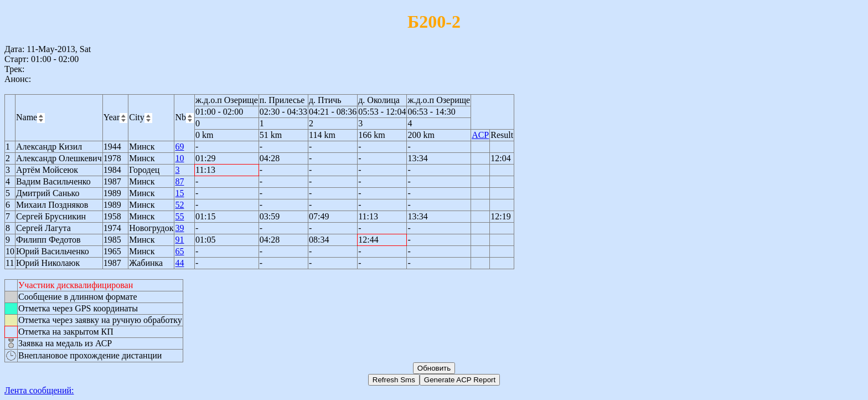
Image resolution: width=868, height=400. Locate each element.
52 (179, 205)
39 (179, 228)
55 (179, 216)
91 (179, 240)
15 (179, 193)
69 (179, 147)
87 (179, 181)
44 (179, 263)
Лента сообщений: (39, 390)
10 (179, 158)
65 (179, 251)
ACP (480, 135)
